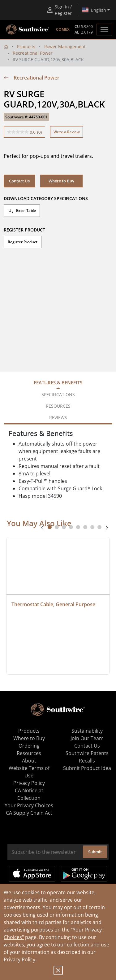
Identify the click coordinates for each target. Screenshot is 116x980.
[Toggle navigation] (104, 30)
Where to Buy (61, 181)
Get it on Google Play (84, 874)
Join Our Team (87, 738)
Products (26, 46)
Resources (29, 753)
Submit (95, 852)
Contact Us (19, 181)
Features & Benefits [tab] (58, 382)
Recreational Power (33, 53)
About (29, 761)
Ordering (29, 746)
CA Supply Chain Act (29, 813)
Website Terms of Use (29, 772)
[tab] (50, 527)
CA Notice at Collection (29, 794)
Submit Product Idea (87, 768)
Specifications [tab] (58, 394)
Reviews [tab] (58, 417)
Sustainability (87, 731)
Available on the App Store (32, 874)
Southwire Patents (87, 753)
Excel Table (22, 211)
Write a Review (67, 132)
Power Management (65, 46)
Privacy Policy (19, 959)
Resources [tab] (58, 406)
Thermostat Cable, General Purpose (53, 604)
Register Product (23, 242)
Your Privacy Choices (29, 805)
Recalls (87, 761)
